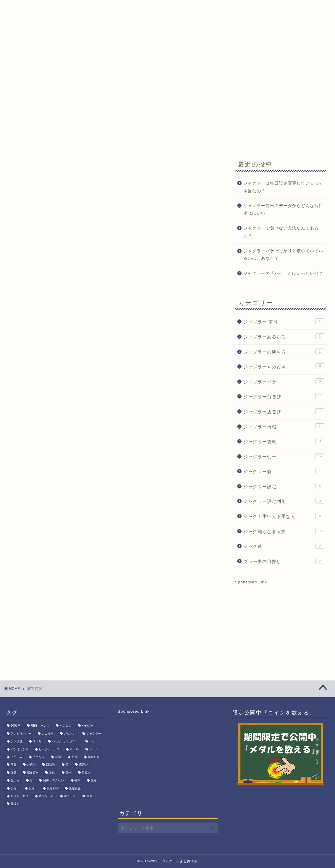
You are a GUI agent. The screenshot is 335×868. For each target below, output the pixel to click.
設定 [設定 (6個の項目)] (94, 781)
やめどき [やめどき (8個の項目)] (88, 726)
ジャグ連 (284, 546)
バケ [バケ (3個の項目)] (92, 742)
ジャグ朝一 (53, 55)
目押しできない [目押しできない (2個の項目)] (54, 781)
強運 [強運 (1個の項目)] (14, 773)
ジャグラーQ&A (95, 55)
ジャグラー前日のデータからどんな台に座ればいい (283, 210)
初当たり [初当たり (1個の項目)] (94, 757)
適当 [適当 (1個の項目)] (89, 796)
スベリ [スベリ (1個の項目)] (37, 742)
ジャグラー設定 (284, 486)
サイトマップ (221, 55)
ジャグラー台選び (284, 396)
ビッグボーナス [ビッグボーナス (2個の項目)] (49, 749)
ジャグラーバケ (284, 381)
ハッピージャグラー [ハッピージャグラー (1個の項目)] (65, 742)
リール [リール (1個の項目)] (94, 749)
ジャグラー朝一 (284, 456)
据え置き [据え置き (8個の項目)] (33, 773)
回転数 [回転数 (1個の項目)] (51, 765)
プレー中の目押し (284, 561)
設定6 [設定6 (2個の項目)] (33, 788)
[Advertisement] (167, 107)
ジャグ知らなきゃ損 (284, 531)
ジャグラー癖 (284, 471)
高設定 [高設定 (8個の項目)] (15, 804)
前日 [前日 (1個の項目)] (14, 765)
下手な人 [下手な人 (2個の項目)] (39, 757)
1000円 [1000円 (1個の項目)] (16, 726)
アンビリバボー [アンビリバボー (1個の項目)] (21, 734)
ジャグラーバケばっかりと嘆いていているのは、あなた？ (283, 255)
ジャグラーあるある (284, 336)
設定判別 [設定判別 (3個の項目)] (53, 788)
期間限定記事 (139, 55)
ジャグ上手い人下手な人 (284, 516)
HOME (20, 55)
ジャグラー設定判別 (284, 501)
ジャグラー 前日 (284, 321)
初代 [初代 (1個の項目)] (75, 757)
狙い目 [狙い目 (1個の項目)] (15, 781)
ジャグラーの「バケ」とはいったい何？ (283, 274)
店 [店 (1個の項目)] (67, 765)
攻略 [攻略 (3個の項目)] (52, 773)
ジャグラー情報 (284, 426)
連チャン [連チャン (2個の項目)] (70, 796)
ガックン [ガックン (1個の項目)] (70, 734)
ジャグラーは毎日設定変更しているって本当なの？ (283, 187)
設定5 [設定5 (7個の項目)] (14, 788)
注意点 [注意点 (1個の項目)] (86, 773)
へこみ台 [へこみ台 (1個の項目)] (66, 726)
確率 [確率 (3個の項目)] (77, 781)
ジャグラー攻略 (284, 441)
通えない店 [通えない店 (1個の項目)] (46, 796)
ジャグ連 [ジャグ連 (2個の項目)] (17, 742)
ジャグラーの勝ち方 (284, 351)
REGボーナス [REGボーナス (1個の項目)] (40, 726)
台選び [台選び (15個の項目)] (31, 765)
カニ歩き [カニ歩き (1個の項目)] (48, 734)
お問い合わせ (180, 55)
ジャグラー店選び (284, 411)
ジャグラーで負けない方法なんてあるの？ (281, 232)
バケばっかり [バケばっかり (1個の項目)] (20, 749)
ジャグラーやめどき (284, 366)
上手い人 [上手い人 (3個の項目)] (17, 757)
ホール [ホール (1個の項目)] (74, 749)
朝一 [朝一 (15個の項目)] (69, 773)
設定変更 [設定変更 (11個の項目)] (75, 788)
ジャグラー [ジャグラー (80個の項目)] (94, 734)
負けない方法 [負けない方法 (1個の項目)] (20, 796)
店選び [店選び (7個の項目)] (83, 765)
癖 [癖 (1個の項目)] (31, 781)
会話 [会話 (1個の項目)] (58, 757)
